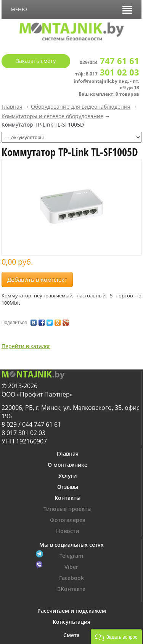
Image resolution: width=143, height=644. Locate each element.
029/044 (109, 62)
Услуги (67, 476)
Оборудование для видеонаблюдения (81, 107)
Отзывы (68, 487)
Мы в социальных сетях (71, 545)
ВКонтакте (71, 589)
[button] (116, 636)
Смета (71, 635)
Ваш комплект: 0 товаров (109, 94)
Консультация (71, 622)
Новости (67, 531)
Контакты (67, 498)
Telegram (71, 556)
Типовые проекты (67, 509)
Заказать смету (36, 61)
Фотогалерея (68, 520)
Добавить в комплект (37, 279)
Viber (71, 567)
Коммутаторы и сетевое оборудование (52, 116)
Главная (12, 107)
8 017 (112, 74)
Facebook (71, 578)
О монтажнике (67, 465)
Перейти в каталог (26, 346)
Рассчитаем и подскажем (72, 611)
